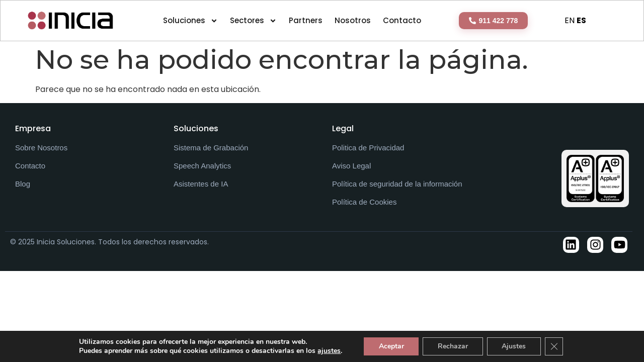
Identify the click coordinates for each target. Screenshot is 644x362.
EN (570, 20)
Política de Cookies (364, 202)
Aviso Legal (351, 166)
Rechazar (453, 346)
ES (581, 20)
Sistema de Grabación (211, 148)
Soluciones (190, 21)
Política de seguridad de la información (397, 184)
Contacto (402, 20)
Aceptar (391, 346)
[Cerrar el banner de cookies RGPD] (554, 346)
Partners (306, 20)
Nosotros (353, 20)
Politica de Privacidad (368, 148)
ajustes (329, 351)
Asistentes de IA (201, 184)
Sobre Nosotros (41, 148)
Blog (23, 184)
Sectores (253, 21)
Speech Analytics (202, 166)
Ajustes (514, 346)
